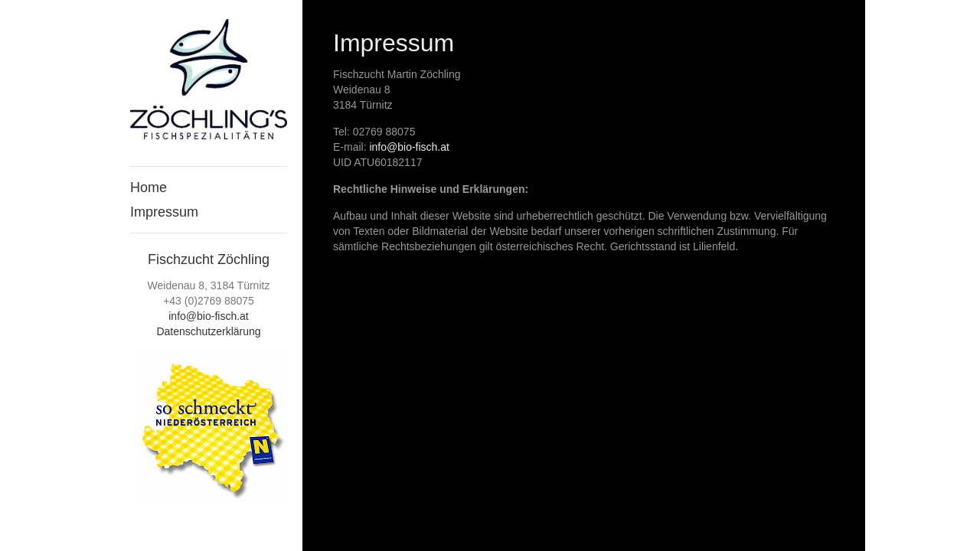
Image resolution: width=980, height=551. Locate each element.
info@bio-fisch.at (208, 316)
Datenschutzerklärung (208, 331)
